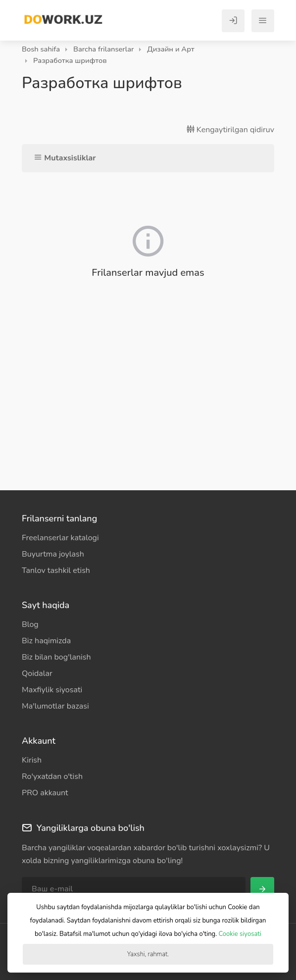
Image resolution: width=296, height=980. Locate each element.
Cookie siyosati (240, 934)
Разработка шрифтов (70, 60)
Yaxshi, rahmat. (148, 954)
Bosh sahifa (41, 49)
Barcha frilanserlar (103, 49)
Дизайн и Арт (171, 49)
